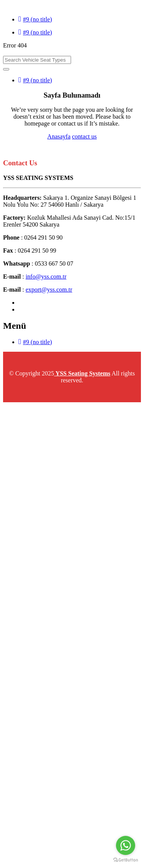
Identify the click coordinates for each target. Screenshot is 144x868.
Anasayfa (59, 136)
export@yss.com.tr (49, 290)
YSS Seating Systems (82, 373)
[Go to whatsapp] (126, 845)
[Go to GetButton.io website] (126, 860)
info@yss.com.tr (46, 277)
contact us (84, 136)
